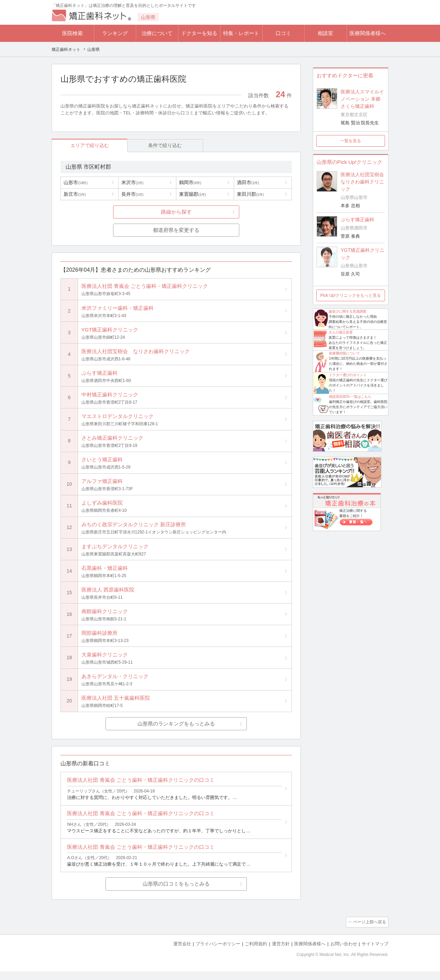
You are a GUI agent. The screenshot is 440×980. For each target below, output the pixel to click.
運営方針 (281, 953)
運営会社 (182, 953)
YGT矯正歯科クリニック (362, 254)
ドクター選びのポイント (348, 375)
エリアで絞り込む (83, 145)
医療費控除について (344, 353)
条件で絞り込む (145, 145)
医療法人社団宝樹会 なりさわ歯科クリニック (363, 182)
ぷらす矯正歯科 (357, 219)
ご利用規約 (256, 953)
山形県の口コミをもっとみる (176, 893)
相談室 (325, 33)
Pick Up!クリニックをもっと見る (351, 295)
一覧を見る (351, 141)
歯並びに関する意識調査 (348, 311)
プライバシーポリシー (218, 953)
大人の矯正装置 (341, 332)
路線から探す (176, 212)
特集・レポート (241, 33)
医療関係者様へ (368, 33)
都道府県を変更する (176, 230)
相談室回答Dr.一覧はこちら (350, 397)
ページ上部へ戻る (369, 931)
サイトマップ (375, 953)
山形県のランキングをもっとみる (176, 730)
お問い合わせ (344, 953)
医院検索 (73, 33)
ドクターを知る (199, 33)
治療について (157, 33)
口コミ (283, 33)
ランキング (115, 33)
